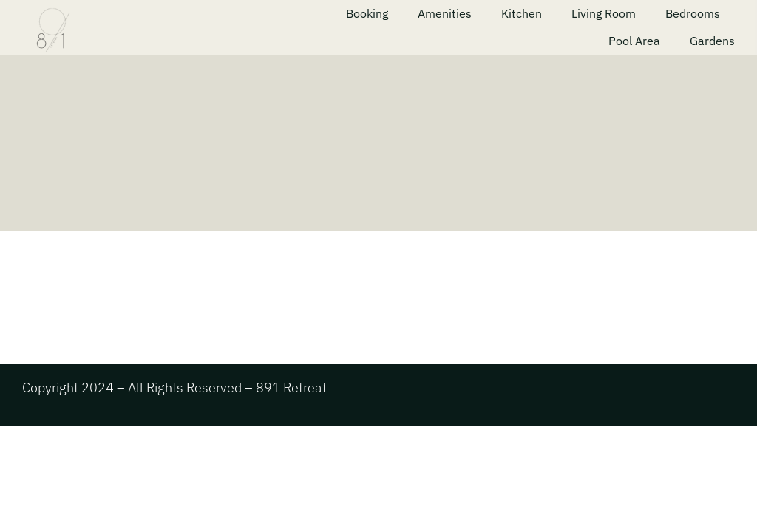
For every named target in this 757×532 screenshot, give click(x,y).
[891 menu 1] (132, 9)
